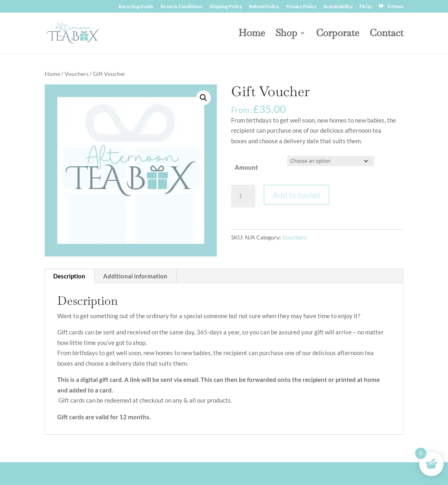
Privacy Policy (301, 7)
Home (252, 34)
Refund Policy (264, 7)
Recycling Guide (136, 7)
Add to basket (297, 195)
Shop (286, 34)
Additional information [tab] (135, 276)
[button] (203, 98)
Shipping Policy (226, 7)
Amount (246, 167)
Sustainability (338, 7)
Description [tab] (69, 276)
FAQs (366, 7)
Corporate (338, 34)
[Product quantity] (243, 196)
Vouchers (77, 74)
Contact (386, 34)
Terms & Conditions (181, 7)
